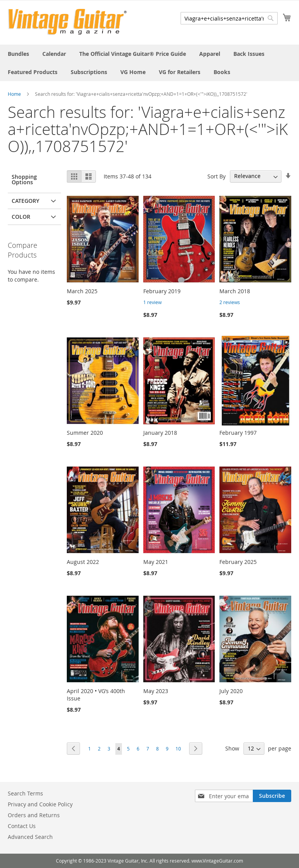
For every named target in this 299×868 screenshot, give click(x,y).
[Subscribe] (272, 796)
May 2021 (156, 562)
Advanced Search (30, 837)
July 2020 (231, 691)
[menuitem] (18, 54)
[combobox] (229, 18)
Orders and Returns (34, 815)
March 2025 (82, 291)
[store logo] (67, 22)
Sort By (216, 176)
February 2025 (238, 562)
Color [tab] (21, 217)
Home (14, 94)
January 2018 (160, 433)
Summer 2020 (85, 433)
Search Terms (25, 793)
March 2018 (235, 291)
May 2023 (156, 691)
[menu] (149, 63)
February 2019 (162, 291)
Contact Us (22, 826)
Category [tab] (25, 201)
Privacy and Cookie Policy (40, 804)
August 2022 (83, 562)
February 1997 (238, 433)
